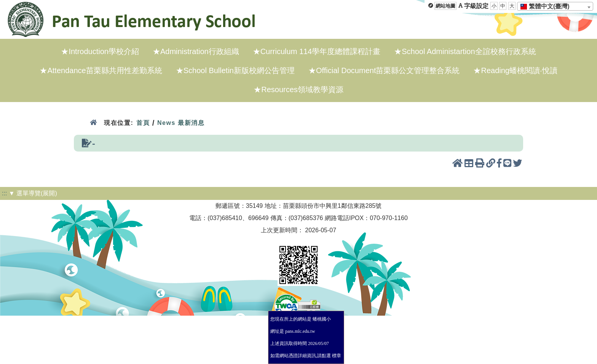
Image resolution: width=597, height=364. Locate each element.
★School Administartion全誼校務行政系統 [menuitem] (465, 51)
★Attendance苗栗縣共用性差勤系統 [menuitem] (101, 70)
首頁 (143, 123)
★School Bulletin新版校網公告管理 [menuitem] (235, 70)
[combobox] (555, 6)
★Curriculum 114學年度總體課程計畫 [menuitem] (317, 51)
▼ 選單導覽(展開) (33, 193)
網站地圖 (445, 6)
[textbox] (547, 6)
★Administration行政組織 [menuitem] (196, 51)
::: (4, 193)
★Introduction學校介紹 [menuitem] (100, 51)
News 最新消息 (181, 123)
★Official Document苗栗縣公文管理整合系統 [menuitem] (384, 70)
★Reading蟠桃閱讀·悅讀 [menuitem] (515, 70)
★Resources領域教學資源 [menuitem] (298, 89)
